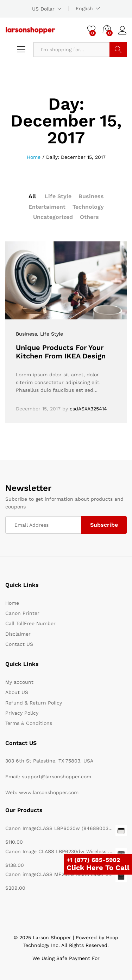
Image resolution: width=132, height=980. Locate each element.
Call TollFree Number (30, 623)
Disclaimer (18, 634)
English (84, 8)
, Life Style (50, 334)
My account (19, 682)
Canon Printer (22, 613)
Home (12, 603)
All (32, 196)
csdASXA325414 (88, 409)
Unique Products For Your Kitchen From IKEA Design (61, 352)
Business (91, 196)
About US (17, 692)
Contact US (19, 644)
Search (118, 50)
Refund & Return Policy (34, 703)
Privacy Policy (22, 713)
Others (89, 217)
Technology (88, 207)
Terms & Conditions (29, 723)
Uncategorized (53, 217)
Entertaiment (47, 207)
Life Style (58, 196)
